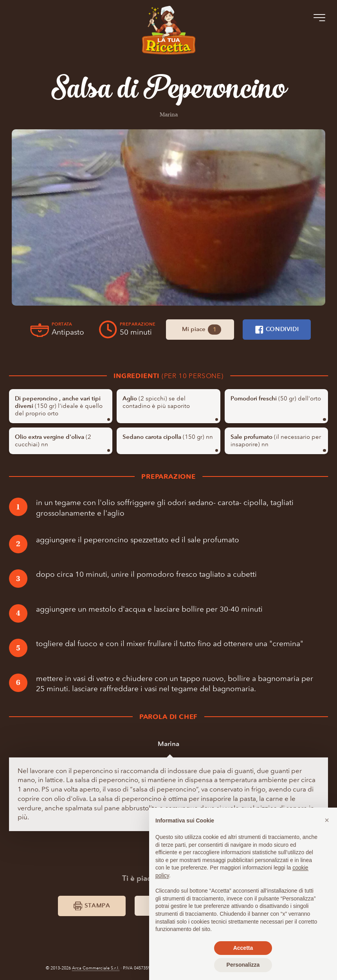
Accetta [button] (243, 948)
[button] (327, 820)
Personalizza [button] (243, 965)
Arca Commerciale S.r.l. (96, 968)
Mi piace (202, 330)
